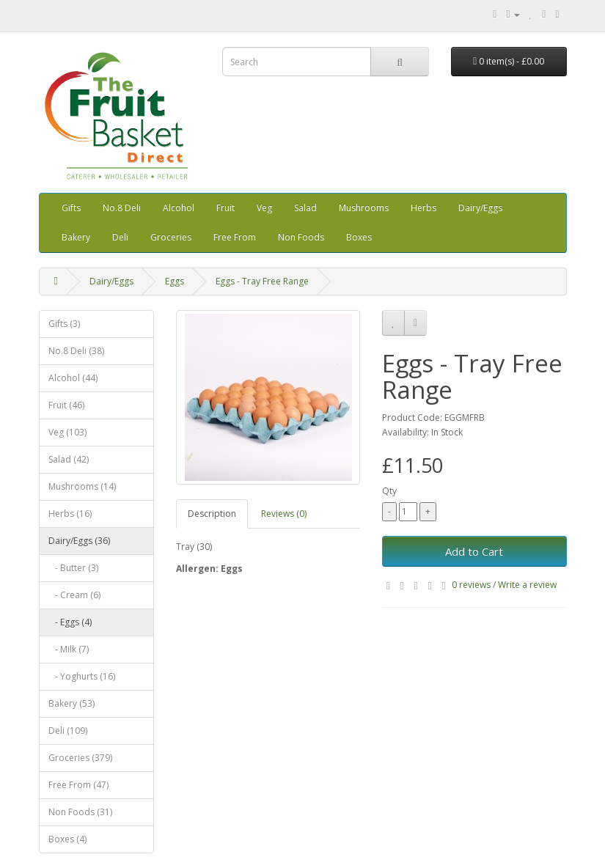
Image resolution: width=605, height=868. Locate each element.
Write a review (527, 585)
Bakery (76, 237)
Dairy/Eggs (480, 208)
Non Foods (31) (80, 812)
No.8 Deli (122, 208)
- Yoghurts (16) (82, 676)
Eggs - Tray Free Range (262, 281)
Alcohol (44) (73, 378)
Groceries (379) (80, 758)
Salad (305, 208)
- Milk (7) (69, 649)
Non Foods (301, 237)
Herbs (423, 208)
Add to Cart (474, 551)
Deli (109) (68, 731)
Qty (389, 491)
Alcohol (179, 208)
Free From (235, 237)
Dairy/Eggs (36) (79, 541)
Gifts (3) (64, 324)
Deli (120, 237)
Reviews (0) (284, 514)
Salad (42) (69, 459)
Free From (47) (78, 785)
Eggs (175, 281)
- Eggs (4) (70, 622)
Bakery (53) (71, 703)
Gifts (71, 208)
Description (212, 514)
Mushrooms (364, 208)
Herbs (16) (70, 514)
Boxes (359, 237)
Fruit (225, 208)
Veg (264, 208)
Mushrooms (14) (82, 486)
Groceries (171, 237)
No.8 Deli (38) (76, 351)
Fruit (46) (66, 405)
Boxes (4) (67, 839)
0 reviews (471, 585)
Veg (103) (67, 432)
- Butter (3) (73, 568)
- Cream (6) (74, 595)
